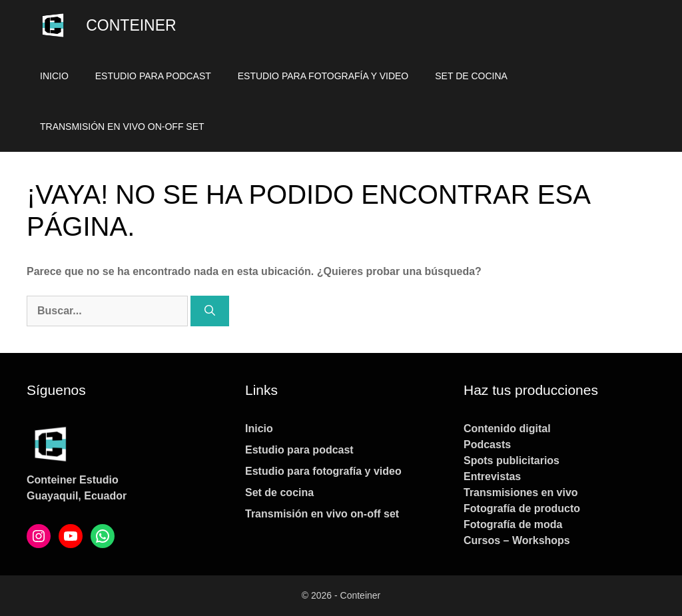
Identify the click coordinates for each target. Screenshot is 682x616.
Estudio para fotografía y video (323, 76)
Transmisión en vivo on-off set (122, 127)
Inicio (54, 76)
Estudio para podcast (153, 76)
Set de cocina (471, 76)
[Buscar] (210, 311)
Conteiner (131, 25)
